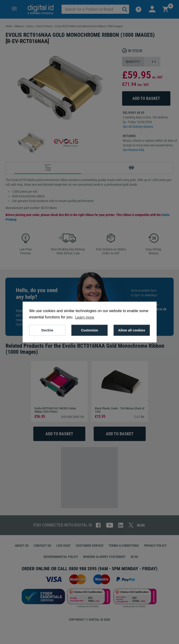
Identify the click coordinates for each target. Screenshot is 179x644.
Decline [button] (47, 330)
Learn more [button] (85, 317)
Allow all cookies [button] (132, 330)
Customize (90, 330)
